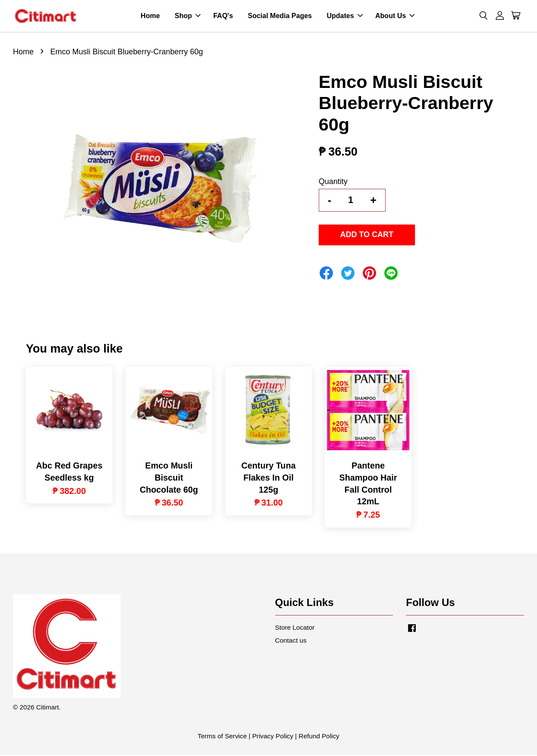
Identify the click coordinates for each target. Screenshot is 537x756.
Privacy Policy (273, 737)
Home (150, 17)
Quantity (333, 183)
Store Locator (295, 629)
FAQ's (223, 17)
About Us (395, 17)
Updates (344, 17)
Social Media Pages (280, 17)
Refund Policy (319, 737)
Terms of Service (222, 737)
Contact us (291, 642)
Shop (188, 17)
